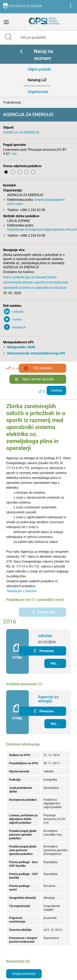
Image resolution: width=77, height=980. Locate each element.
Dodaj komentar (24, 974)
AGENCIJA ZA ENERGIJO (21, 132)
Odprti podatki (39, 69)
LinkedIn (18, 312)
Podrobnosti (12, 102)
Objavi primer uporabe (38, 379)
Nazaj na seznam (43, 55)
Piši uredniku (43, 368)
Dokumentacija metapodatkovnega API (36, 353)
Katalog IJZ (37, 80)
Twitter (17, 320)
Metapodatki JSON (21, 347)
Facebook (19, 327)
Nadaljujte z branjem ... (24, 591)
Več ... (16, 154)
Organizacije (38, 92)
